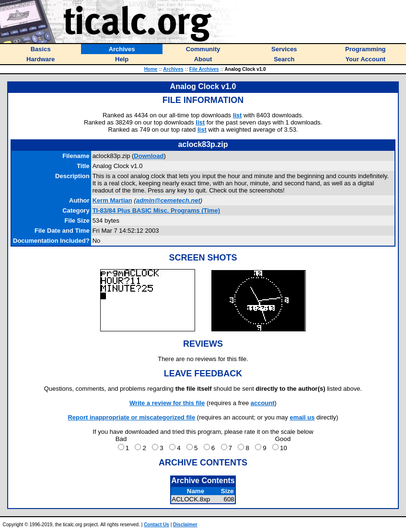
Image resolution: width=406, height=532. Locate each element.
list (238, 115)
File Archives (204, 69)
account (263, 403)
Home (151, 69)
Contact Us (157, 525)
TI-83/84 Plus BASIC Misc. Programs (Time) (156, 210)
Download (149, 156)
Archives (173, 69)
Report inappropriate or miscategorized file (131, 417)
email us (302, 417)
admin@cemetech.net (168, 200)
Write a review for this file (167, 403)
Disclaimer (185, 525)
